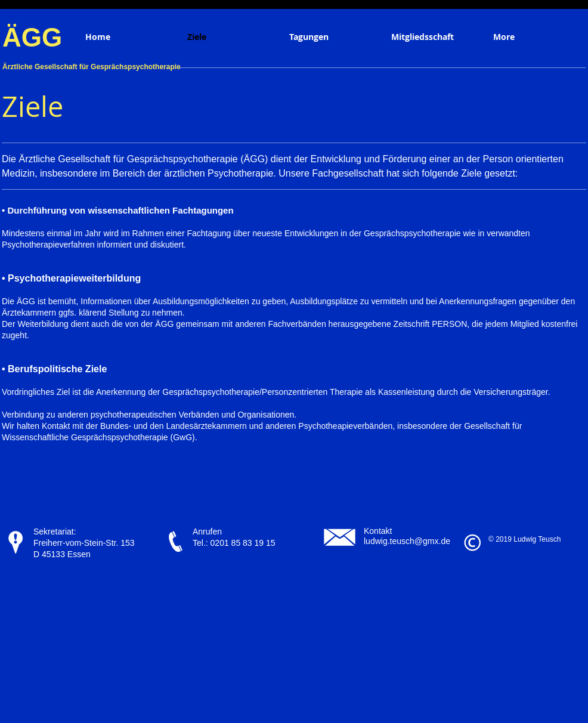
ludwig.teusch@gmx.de (407, 541)
